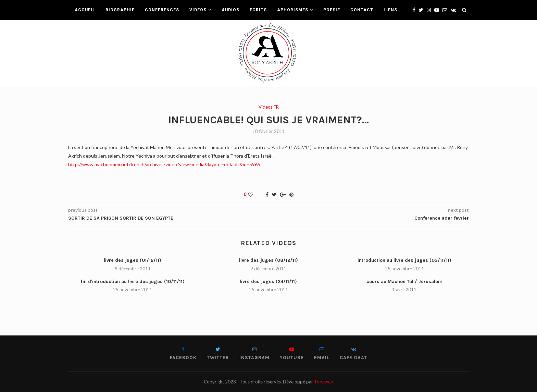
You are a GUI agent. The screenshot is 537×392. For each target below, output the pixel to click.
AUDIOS (230, 10)
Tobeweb (324, 382)
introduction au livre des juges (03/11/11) (404, 260)
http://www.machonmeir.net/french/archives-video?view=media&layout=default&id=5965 (164, 164)
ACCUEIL (85, 10)
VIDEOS (198, 10)
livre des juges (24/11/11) (268, 281)
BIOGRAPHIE (120, 10)
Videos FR (269, 107)
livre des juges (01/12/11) (133, 260)
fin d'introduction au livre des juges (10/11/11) (133, 281)
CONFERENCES (162, 10)
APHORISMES (293, 10)
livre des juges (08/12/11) (268, 260)
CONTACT (362, 10)
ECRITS (258, 10)
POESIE (332, 10)
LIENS (390, 10)
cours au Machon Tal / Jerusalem (404, 281)
